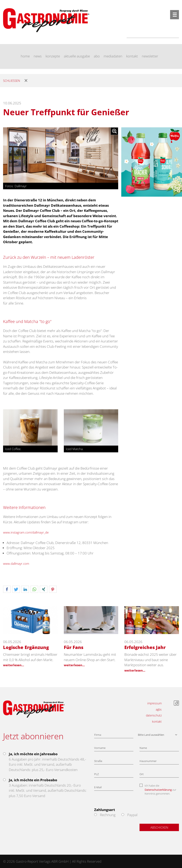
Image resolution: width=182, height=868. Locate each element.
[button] (7, 589)
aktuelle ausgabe (77, 56)
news (38, 56)
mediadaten (113, 56)
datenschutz (154, 715)
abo (97, 56)
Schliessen (12, 81)
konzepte (53, 56)
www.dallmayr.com (16, 563)
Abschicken (159, 827)
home (25, 56)
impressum (155, 703)
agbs (159, 709)
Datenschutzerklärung (158, 790)
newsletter (150, 56)
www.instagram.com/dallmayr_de (26, 532)
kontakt (132, 56)
